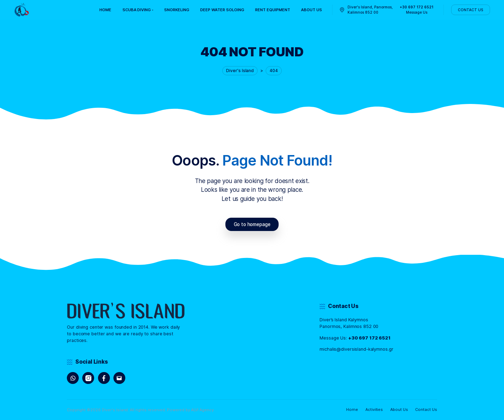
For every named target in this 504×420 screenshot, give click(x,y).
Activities (374, 409)
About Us (399, 409)
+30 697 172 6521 (369, 338)
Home (352, 409)
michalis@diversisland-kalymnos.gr (356, 349)
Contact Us (426, 409)
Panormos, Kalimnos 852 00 (349, 326)
